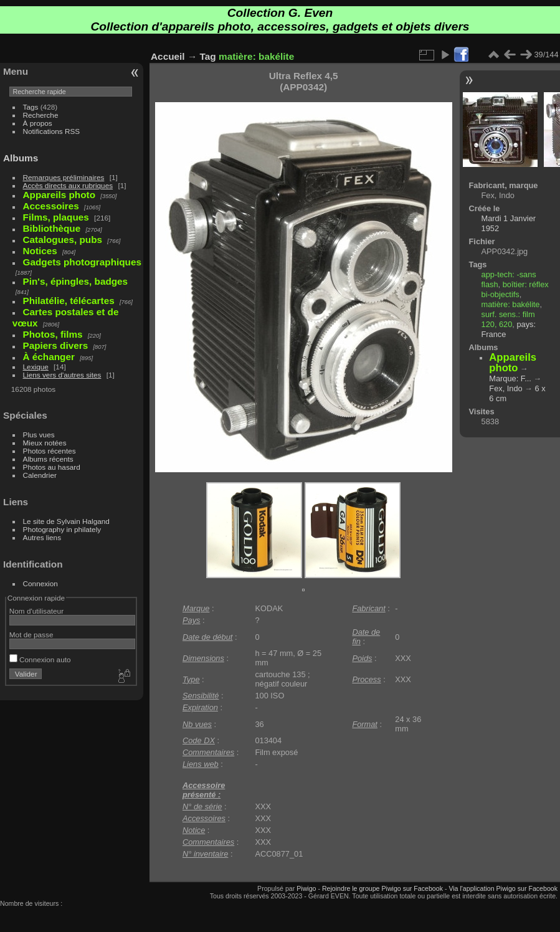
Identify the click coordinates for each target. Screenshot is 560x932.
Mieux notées (45, 443)
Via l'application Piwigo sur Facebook (503, 888)
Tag (208, 56)
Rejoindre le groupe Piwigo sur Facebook (382, 888)
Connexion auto (40, 659)
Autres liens (42, 537)
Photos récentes (50, 451)
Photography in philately (62, 529)
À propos (38, 123)
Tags (31, 107)
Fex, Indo (505, 388)
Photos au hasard (52, 467)
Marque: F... (510, 378)
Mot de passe (31, 635)
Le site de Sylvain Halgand (66, 521)
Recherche (41, 115)
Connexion (40, 583)
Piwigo (306, 888)
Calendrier (40, 475)
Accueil (168, 56)
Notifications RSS (52, 131)
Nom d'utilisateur (36, 611)
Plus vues (39, 435)
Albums (21, 158)
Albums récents (48, 459)
